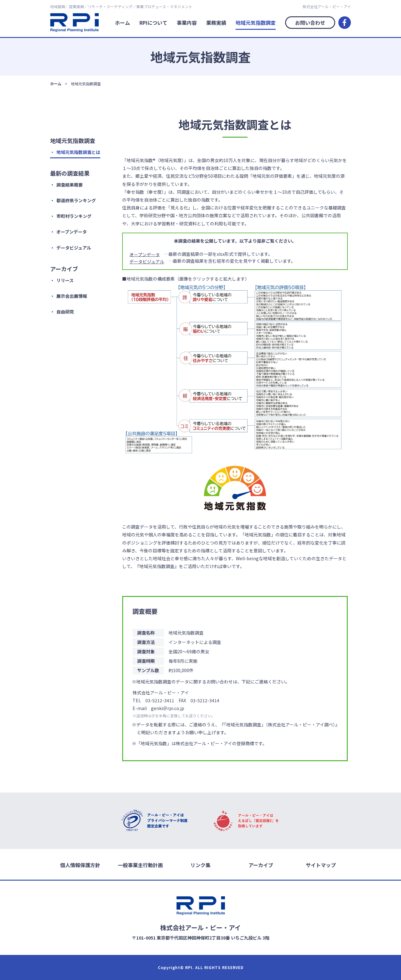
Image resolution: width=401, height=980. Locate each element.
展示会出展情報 (72, 296)
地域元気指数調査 (256, 23)
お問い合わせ (310, 23)
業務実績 (216, 23)
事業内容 (187, 23)
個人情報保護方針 (80, 865)
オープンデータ (72, 232)
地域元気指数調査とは (78, 152)
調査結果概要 (70, 185)
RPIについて (153, 23)
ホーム (122, 23)
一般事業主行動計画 (140, 865)
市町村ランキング (74, 216)
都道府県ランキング (76, 200)
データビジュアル (74, 248)
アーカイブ (261, 865)
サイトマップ (321, 865)
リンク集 (200, 865)
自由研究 (65, 312)
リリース (65, 280)
